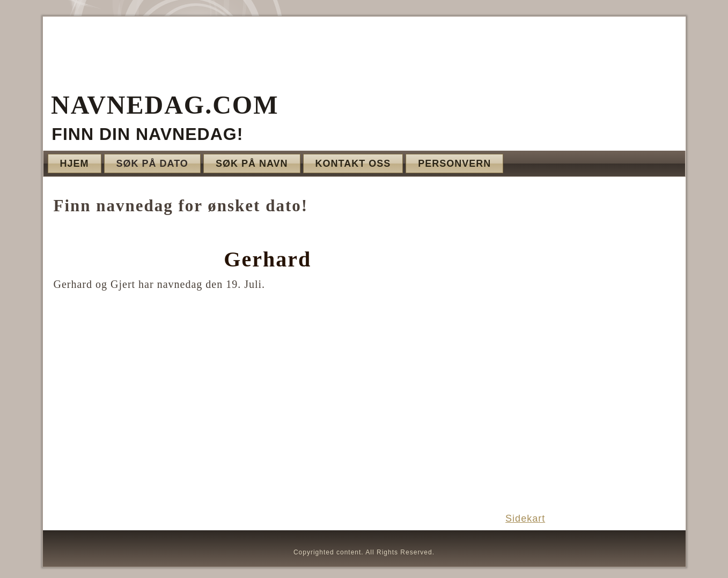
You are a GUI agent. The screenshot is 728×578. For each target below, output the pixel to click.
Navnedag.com (165, 105)
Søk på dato (152, 164)
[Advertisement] (589, 344)
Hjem (75, 164)
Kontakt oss (353, 164)
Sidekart (525, 518)
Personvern (454, 164)
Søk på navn (252, 164)
